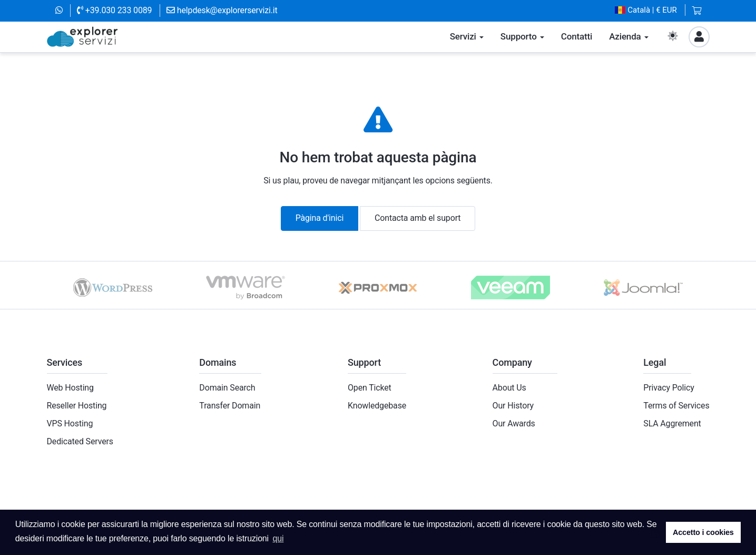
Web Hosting (70, 388)
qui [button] (278, 538)
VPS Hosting (70, 423)
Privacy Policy (669, 388)
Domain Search (227, 388)
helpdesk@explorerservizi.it (222, 10)
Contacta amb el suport (418, 218)
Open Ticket (370, 388)
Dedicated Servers (80, 441)
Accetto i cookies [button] (703, 532)
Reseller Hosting (77, 406)
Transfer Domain (230, 406)
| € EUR (646, 10)
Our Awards (514, 423)
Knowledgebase (377, 406)
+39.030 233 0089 (114, 10)
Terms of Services (676, 406)
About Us (509, 388)
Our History (513, 406)
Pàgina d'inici (320, 218)
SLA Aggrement (672, 423)
